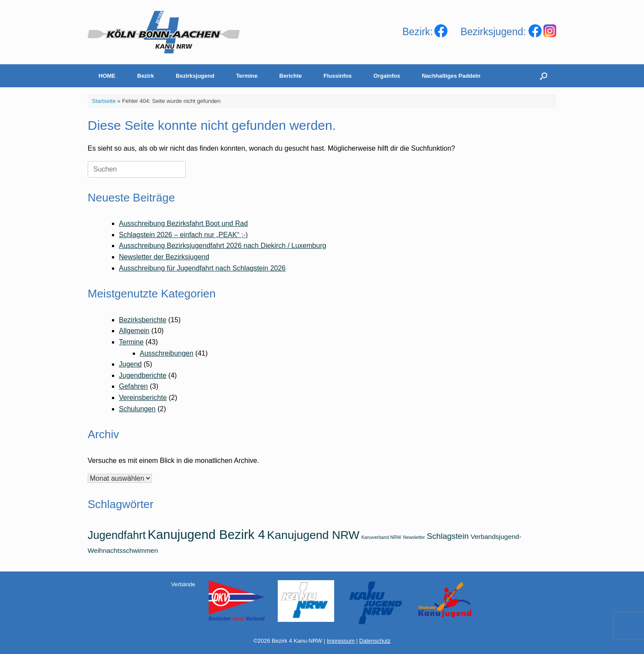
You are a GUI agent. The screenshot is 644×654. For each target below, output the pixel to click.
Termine (247, 76)
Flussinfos (338, 76)
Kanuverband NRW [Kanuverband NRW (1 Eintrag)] (381, 537)
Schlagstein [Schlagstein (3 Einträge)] (448, 536)
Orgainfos (387, 76)
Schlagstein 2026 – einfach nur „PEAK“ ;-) (183, 235)
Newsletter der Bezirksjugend (164, 257)
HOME (107, 76)
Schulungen (137, 409)
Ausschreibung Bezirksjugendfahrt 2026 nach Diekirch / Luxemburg (223, 246)
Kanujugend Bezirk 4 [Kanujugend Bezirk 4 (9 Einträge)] (206, 534)
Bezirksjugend (195, 76)
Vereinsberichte (143, 398)
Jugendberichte (143, 375)
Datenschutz (375, 641)
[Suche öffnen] (544, 76)
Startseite (104, 101)
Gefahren (133, 386)
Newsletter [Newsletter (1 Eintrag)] (414, 537)
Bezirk (146, 76)
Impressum (341, 641)
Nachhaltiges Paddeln (451, 76)
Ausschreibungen (167, 353)
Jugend (130, 364)
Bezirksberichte (143, 320)
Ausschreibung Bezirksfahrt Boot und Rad (183, 223)
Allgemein (134, 331)
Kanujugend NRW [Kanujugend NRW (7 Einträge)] (313, 535)
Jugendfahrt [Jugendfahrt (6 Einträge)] (117, 535)
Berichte (291, 76)
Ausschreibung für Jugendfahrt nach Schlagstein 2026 (202, 268)
